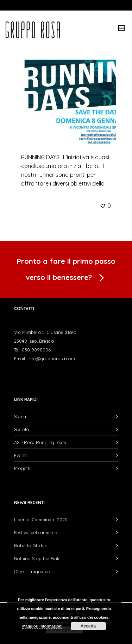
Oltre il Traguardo (32, 571)
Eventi (20, 455)
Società (21, 429)
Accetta (88, 626)
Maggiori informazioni (42, 626)
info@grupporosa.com (51, 358)
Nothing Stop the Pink (37, 558)
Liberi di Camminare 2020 (41, 519)
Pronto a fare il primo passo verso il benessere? (66, 271)
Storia (20, 416)
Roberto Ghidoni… (33, 545)
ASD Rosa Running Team (40, 442)
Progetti (22, 468)
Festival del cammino (36, 532)
